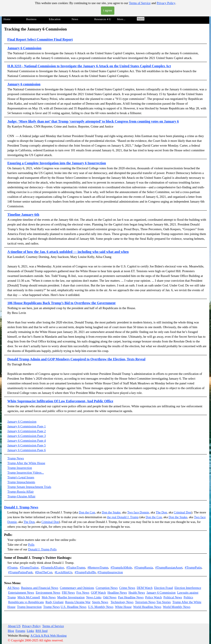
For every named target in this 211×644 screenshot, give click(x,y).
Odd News (110, 597)
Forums (20, 631)
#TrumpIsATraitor (53, 567)
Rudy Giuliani (54, 602)
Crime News (127, 588)
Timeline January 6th (23, 215)
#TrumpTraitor (29, 567)
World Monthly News (177, 607)
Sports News (100, 602)
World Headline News (147, 607)
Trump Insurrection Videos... (26, 473)
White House (123, 607)
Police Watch (153, 597)
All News (13, 588)
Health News (137, 593)
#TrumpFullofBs (85, 572)
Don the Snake (111, 512)
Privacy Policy (166, 3)
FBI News (68, 593)
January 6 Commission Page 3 (27, 436)
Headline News (117, 593)
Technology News (122, 602)
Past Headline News (131, 597)
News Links (94, 597)
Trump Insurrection (20, 468)
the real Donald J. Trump (123, 517)
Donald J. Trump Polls (42, 549)
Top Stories (164, 602)
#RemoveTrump (98, 567)
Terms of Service (140, 3)
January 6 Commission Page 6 (27, 450)
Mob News (49, 597)
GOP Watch (98, 593)
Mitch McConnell (29, 597)
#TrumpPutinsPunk (21, 572)
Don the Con (87, 512)
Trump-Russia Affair (21, 492)
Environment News (48, 593)
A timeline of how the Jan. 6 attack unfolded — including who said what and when (68, 252)
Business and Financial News (40, 588)
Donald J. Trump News (21, 507)
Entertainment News (21, 593)
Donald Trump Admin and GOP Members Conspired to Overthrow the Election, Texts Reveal (76, 359)
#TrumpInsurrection (110, 572)
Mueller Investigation (71, 597)
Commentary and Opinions (77, 588)
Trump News (16, 458)
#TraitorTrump (76, 567)
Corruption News (107, 588)
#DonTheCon (44, 572)
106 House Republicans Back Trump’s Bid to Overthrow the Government (61, 303)
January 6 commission (24, 84)
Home (7, 19)
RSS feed (42, 631)
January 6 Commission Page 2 (27, 431)
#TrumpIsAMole (121, 567)
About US (14, 626)
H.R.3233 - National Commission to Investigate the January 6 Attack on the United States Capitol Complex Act (89, 66)
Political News (173, 597)
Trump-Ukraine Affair (21, 496)
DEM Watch (145, 588)
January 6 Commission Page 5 (27, 445)
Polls (31, 545)
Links (30, 631)
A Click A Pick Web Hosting (49, 636)
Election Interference (188, 588)
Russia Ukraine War (78, 602)
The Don (161, 512)
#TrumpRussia (144, 567)
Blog (11, 631)
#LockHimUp (63, 572)
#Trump (12, 567)
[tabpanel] (105, 221)
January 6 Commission (24, 48)
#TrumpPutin (193, 567)
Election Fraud (164, 588)
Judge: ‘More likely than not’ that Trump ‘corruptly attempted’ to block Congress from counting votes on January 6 (93, 121)
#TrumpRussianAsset (169, 567)
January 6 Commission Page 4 (27, 441)
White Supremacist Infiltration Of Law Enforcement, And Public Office (60, 401)
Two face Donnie (138, 512)
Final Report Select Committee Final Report (40, 39)
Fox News (83, 593)
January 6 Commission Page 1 (27, 426)
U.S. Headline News (74, 607)
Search (141, 19)
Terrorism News (145, 602)
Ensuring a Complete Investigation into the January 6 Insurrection (57, 163)
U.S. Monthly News (101, 607)
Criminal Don (183, 512)
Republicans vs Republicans (26, 602)
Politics (188, 597)
